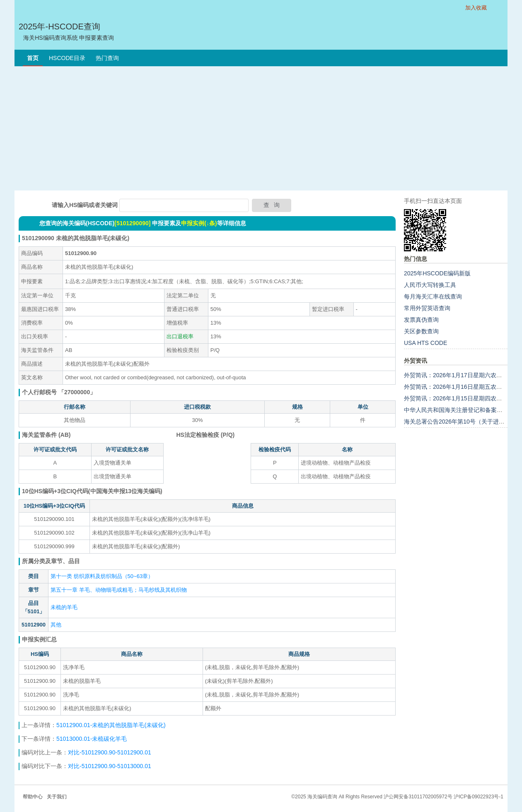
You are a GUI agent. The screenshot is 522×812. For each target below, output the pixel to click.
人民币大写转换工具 (430, 285)
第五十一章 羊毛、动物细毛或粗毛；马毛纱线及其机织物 (119, 590)
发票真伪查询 (421, 320)
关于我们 (57, 797)
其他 (56, 625)
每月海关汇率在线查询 (433, 296)
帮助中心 (33, 797)
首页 (33, 58)
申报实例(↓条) (199, 223)
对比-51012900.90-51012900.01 (110, 752)
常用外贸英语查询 (427, 308)
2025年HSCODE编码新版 (437, 273)
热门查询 (107, 58)
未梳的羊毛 (64, 607)
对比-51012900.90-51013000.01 (110, 766)
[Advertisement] (261, 128)
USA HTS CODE (425, 343)
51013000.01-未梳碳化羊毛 (92, 739)
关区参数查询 (421, 331)
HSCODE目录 (67, 58)
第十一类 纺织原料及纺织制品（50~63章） (102, 576)
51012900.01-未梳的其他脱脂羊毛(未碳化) (111, 725)
